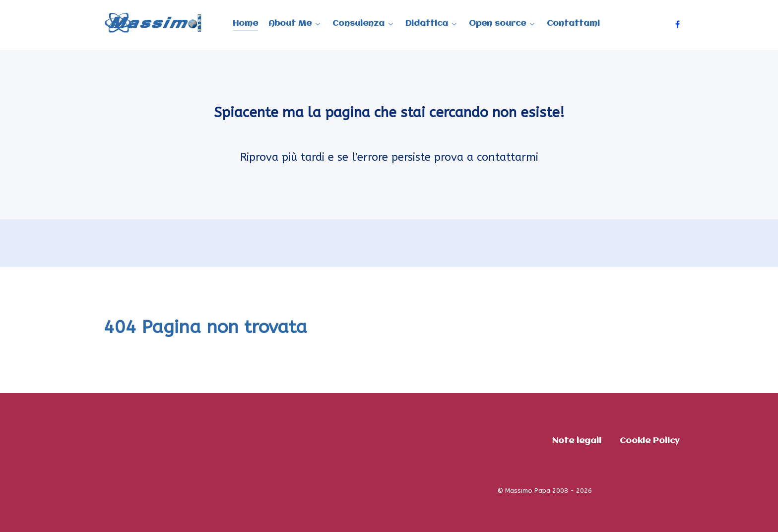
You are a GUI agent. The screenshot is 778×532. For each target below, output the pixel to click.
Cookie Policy (649, 441)
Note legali (577, 441)
